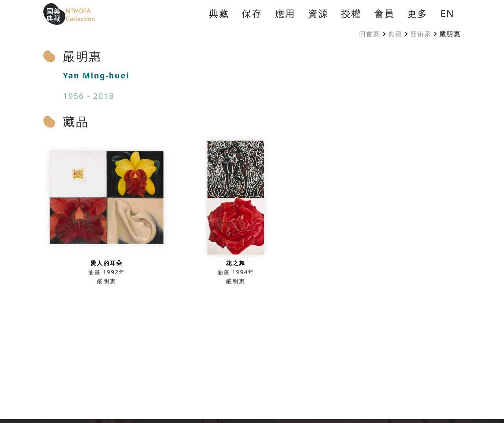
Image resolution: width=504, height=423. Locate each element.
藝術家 (421, 34)
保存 (252, 13)
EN (447, 13)
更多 (417, 13)
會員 (384, 13)
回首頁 (370, 34)
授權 (351, 13)
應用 (285, 13)
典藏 (219, 13)
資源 (318, 13)
